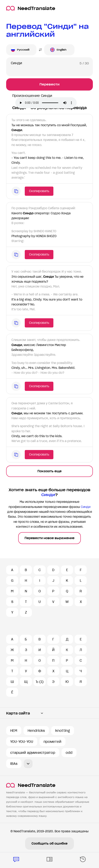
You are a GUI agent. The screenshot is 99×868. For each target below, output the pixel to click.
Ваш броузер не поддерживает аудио (46, 103)
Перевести (49, 84)
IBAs (14, 764)
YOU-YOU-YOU (22, 742)
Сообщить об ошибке (49, 844)
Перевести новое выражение (49, 538)
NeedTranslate (31, 8)
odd (69, 753)
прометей (52, 742)
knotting (63, 731)
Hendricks (36, 731)
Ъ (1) (40, 682)
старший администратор (33, 753)
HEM (14, 731)
